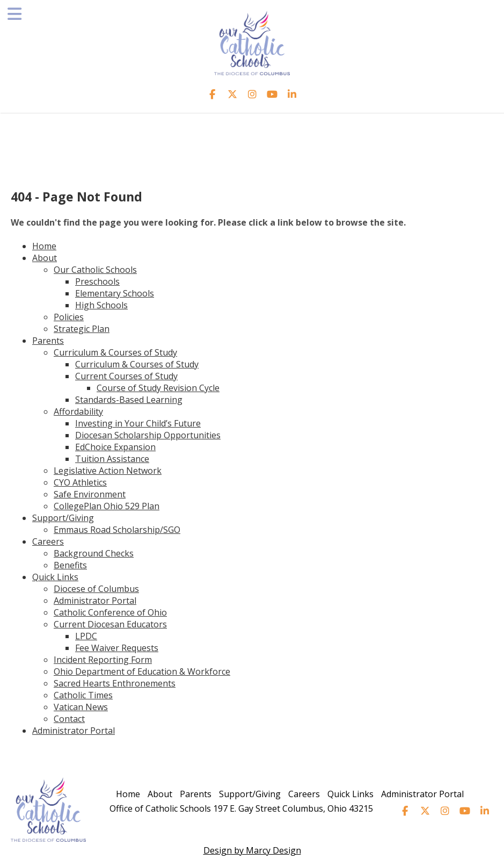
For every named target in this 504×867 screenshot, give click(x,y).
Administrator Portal (95, 601)
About (45, 258)
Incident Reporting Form (103, 660)
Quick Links (55, 577)
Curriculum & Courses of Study (115, 352)
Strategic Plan (82, 329)
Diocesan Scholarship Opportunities (148, 435)
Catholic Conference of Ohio (110, 612)
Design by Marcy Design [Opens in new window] (252, 850)
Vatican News (81, 707)
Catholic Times (83, 695)
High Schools (101, 305)
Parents (48, 341)
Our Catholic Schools (95, 270)
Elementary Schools (115, 293)
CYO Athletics (80, 482)
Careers (48, 541)
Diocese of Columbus (96, 589)
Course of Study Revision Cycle (158, 388)
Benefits (70, 565)
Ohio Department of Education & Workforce (142, 671)
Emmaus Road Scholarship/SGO (117, 530)
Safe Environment (90, 494)
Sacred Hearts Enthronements (115, 683)
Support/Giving (63, 518)
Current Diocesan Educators (110, 624)
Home (44, 246)
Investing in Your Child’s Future (138, 423)
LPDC (86, 636)
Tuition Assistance (112, 459)
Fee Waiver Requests (117, 648)
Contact (69, 719)
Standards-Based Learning (129, 400)
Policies (69, 317)
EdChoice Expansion (115, 447)
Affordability (78, 411)
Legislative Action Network (108, 471)
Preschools (97, 281)
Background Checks (94, 553)
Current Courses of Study (126, 376)
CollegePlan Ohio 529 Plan (107, 506)
